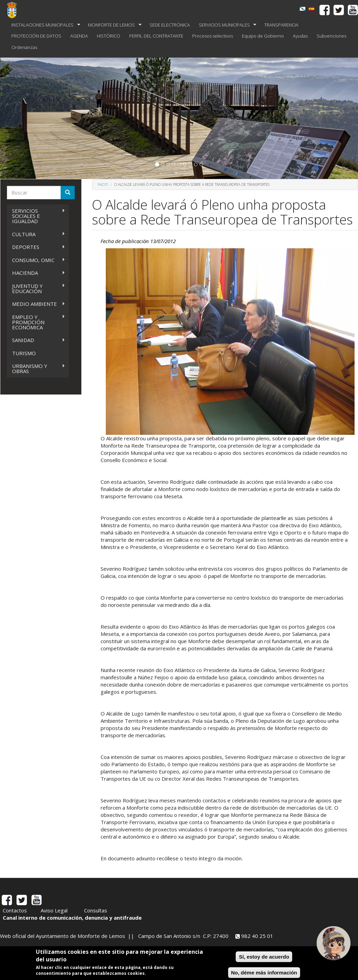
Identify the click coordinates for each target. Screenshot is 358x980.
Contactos (15, 910)
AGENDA (79, 36)
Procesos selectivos (213, 36)
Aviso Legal (54, 910)
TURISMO (24, 353)
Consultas (96, 910)
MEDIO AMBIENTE (36, 304)
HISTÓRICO (109, 36)
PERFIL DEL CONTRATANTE (156, 36)
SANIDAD (36, 340)
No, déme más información (264, 973)
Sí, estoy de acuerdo (264, 957)
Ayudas (300, 36)
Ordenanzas (24, 47)
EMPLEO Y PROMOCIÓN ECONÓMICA (36, 322)
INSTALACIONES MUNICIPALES (44, 25)
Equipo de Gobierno (263, 36)
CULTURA (36, 234)
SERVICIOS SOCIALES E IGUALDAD (36, 216)
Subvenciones (331, 36)
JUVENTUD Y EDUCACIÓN (36, 288)
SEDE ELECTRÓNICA (170, 25)
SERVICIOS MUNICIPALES (226, 25)
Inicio (103, 184)
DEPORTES (36, 247)
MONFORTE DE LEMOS (112, 25)
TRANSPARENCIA (281, 25)
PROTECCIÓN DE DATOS (36, 36)
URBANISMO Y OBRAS (36, 368)
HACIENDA (36, 273)
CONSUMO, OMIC (36, 260)
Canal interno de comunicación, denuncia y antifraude (72, 918)
